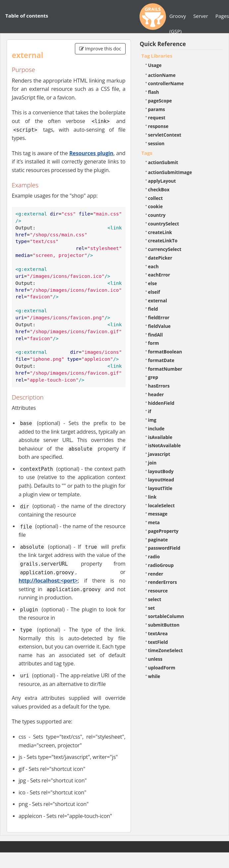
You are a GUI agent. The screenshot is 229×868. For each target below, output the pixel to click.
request (157, 118)
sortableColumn (166, 616)
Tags (147, 153)
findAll (156, 335)
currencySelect (165, 249)
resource (158, 591)
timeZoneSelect (166, 650)
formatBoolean (165, 352)
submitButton (164, 625)
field (153, 309)
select (155, 599)
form (154, 343)
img (152, 420)
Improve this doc (100, 49)
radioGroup (161, 565)
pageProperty (163, 531)
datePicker (160, 258)
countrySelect (164, 224)
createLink (160, 232)
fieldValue (159, 326)
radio (154, 557)
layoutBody (161, 471)
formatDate (161, 360)
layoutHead (161, 480)
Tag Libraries (157, 56)
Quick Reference (163, 44)
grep (153, 377)
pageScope (160, 101)
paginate (158, 540)
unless (155, 659)
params (157, 109)
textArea (158, 633)
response (158, 126)
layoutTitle (160, 488)
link (152, 497)
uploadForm (162, 668)
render (156, 574)
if (150, 411)
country (157, 215)
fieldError (159, 317)
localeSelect (162, 505)
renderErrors (163, 582)
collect (156, 198)
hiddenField (161, 403)
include (156, 429)
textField (158, 642)
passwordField (164, 548)
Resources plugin (91, 153)
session (156, 143)
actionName (162, 75)
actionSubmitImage (170, 172)
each (153, 266)
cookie (155, 206)
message (158, 514)
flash (154, 92)
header (156, 394)
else (153, 283)
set (152, 608)
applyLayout (162, 181)
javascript (159, 454)
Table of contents (27, 16)
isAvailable (160, 437)
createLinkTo (163, 241)
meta (154, 522)
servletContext (165, 135)
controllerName (166, 83)
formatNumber (165, 369)
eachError (159, 275)
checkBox (159, 189)
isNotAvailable (165, 445)
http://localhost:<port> (48, 581)
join (152, 463)
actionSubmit (163, 162)
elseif (154, 292)
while (154, 676)
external (158, 301)
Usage (155, 65)
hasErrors (159, 386)
